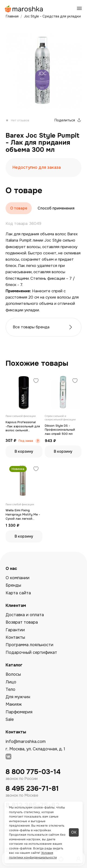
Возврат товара (22, 622)
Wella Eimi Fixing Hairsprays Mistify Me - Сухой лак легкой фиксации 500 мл (23, 514)
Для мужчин (18, 697)
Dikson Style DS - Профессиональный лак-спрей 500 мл (60, 430)
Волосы (13, 674)
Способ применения (56, 208)
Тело (10, 689)
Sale (10, 719)
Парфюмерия (19, 712)
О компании (18, 578)
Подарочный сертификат (31, 652)
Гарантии (15, 630)
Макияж (14, 704)
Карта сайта (18, 593)
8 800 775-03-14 (33, 772)
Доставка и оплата (25, 615)
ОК (74, 832)
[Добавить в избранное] (36, 381)
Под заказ (26, 441)
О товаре (19, 208)
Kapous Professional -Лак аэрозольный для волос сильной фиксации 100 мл (23, 426)
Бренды (13, 585)
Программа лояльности (29, 645)
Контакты (15, 637)
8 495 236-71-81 (32, 789)
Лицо (11, 682)
